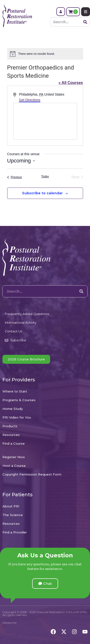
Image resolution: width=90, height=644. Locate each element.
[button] (45, 584)
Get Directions (30, 100)
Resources (11, 435)
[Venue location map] (45, 121)
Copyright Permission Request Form (32, 474)
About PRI (11, 506)
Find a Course (14, 443)
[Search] (85, 22)
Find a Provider (15, 532)
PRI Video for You (17, 417)
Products (10, 426)
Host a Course (14, 466)
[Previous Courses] (15, 177)
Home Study (13, 409)
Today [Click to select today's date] (45, 176)
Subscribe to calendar (42, 193)
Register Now (14, 457)
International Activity (21, 322)
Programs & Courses (19, 400)
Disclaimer (10, 623)
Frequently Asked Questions (27, 314)
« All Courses (71, 83)
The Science (13, 515)
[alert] (45, 54)
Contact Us (13, 331)
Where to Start (15, 391)
